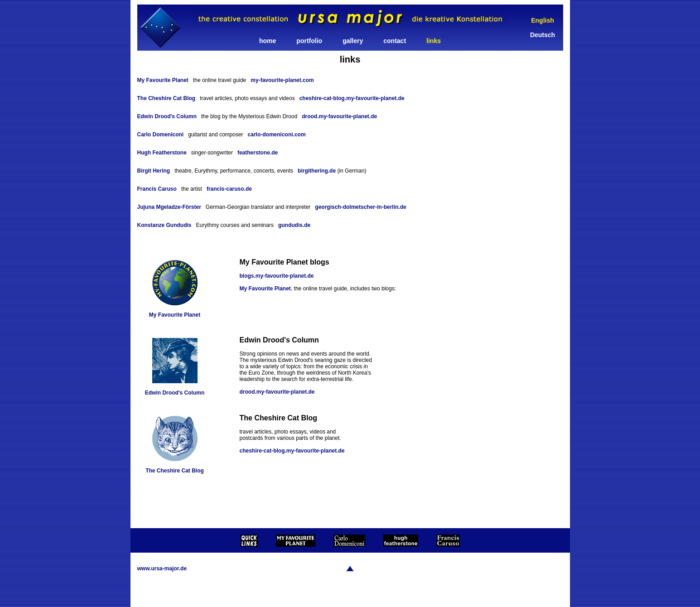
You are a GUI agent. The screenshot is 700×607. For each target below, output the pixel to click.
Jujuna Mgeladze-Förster (169, 207)
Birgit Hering (154, 171)
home (268, 41)
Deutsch (543, 35)
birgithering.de (317, 171)
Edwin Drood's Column (167, 116)
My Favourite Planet (163, 80)
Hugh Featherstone (162, 153)
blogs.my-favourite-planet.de (277, 276)
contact (395, 41)
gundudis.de (294, 225)
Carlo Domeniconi (161, 135)
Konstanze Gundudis (164, 225)
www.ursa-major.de (162, 568)
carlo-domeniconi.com (277, 135)
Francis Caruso (157, 189)
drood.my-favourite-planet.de (339, 116)
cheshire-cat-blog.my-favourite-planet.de (352, 98)
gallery (353, 41)
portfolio (309, 41)
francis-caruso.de (229, 189)
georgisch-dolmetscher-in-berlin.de (360, 207)
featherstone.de (258, 153)
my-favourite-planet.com (282, 80)
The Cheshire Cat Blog (167, 98)
